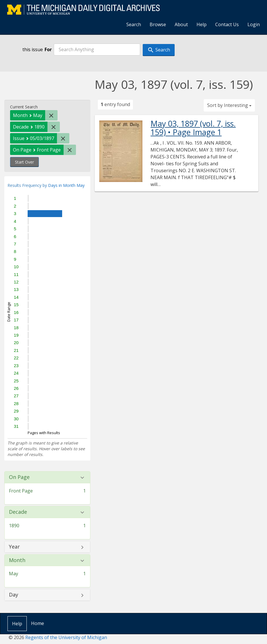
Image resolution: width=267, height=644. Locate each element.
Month (17, 560)
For (48, 49)
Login (254, 24)
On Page (19, 477)
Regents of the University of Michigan (66, 637)
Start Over (24, 162)
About (181, 24)
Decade (18, 512)
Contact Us (227, 24)
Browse (158, 24)
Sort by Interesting (229, 105)
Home (38, 623)
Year (14, 547)
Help (202, 24)
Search (134, 24)
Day (14, 595)
